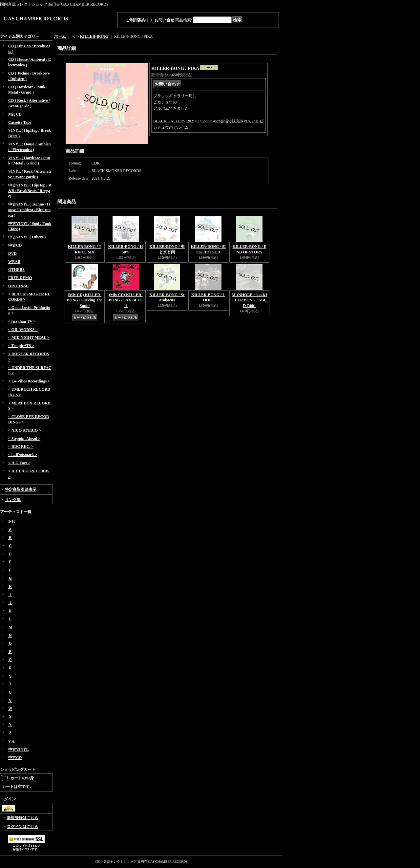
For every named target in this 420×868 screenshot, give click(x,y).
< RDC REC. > (21, 446)
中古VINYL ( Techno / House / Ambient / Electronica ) (29, 210)
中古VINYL (19, 749)
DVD (12, 253)
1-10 (12, 521)
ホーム (60, 36)
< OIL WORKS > (23, 330)
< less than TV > (22, 321)
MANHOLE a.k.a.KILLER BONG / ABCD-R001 (249, 300)
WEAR (14, 262)
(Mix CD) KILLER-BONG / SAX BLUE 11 (126, 300)
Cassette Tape (20, 122)
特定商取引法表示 (21, 489)
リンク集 (13, 500)
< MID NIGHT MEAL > (29, 337)
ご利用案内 (136, 20)
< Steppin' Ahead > (24, 439)
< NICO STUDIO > (25, 430)
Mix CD (15, 114)
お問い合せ (164, 20)
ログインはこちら (23, 827)
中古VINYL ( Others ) (27, 237)
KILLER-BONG (94, 36)
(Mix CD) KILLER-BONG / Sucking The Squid (84, 300)
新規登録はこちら (23, 818)
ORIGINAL (18, 286)
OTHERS (16, 270)
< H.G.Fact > (19, 463)
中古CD (15, 245)
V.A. (12, 741)
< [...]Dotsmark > (23, 455)
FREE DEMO (20, 278)
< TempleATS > (21, 346)
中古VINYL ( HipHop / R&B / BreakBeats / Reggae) (30, 191)
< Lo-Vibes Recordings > (29, 381)
